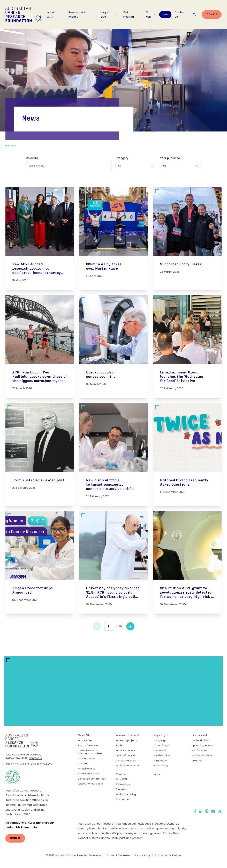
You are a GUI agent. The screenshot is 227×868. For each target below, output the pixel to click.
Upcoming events (202, 745)
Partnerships (123, 784)
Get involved (131, 14)
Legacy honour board (90, 784)
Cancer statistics (126, 761)
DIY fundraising (201, 740)
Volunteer (198, 761)
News (165, 14)
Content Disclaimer (119, 855)
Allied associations (88, 774)
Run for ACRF (199, 751)
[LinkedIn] (201, 811)
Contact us (180, 14)
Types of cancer (125, 755)
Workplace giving (126, 794)
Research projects (126, 740)
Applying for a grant (127, 766)
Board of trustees (88, 745)
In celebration (162, 755)
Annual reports (86, 769)
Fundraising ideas (202, 755)
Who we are (85, 740)
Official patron (86, 759)
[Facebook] (195, 811)
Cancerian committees (92, 779)
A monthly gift (162, 745)
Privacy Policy (142, 855)
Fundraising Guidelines (168, 855)
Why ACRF (122, 779)
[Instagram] (207, 811)
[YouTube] (213, 811)
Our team (83, 763)
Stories (120, 745)
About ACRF (55, 14)
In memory (160, 761)
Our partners (123, 799)
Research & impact (127, 735)
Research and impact (82, 14)
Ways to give (109, 14)
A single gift (160, 740)
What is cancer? (125, 751)
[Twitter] (220, 811)
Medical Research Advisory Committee (90, 752)
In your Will (160, 751)
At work (151, 14)
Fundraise (121, 789)
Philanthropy (161, 766)
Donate (212, 14)
